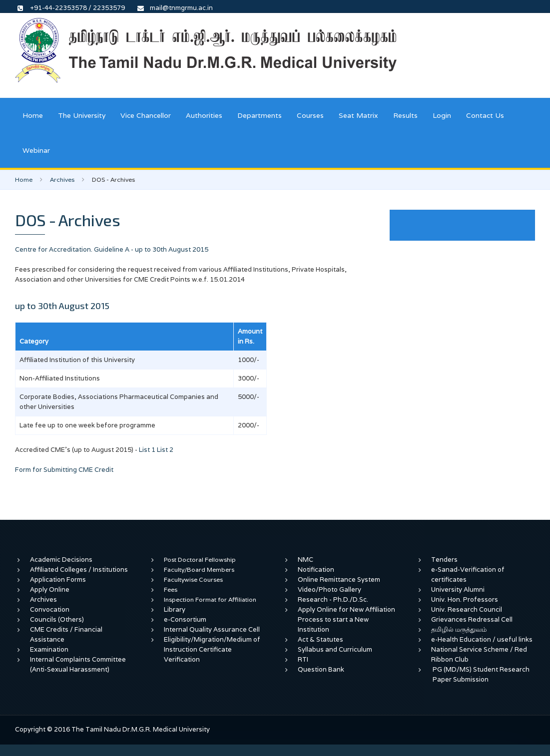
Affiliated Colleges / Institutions (79, 569)
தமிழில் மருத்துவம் (459, 629)
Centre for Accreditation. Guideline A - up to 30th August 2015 (112, 249)
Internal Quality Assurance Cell (212, 629)
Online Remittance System (339, 579)
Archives (62, 180)
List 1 (147, 450)
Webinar (36, 150)
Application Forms (58, 579)
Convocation (50, 609)
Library (175, 609)
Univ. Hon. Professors (465, 599)
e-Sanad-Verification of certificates (468, 574)
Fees (171, 589)
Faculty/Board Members (199, 569)
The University (82, 115)
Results (405, 115)
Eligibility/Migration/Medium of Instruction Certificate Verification (212, 649)
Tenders (444, 560)
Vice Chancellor (146, 115)
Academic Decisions (61, 560)
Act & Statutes (320, 639)
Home (33, 115)
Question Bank (321, 669)
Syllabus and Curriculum (335, 649)
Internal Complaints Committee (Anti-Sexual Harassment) (78, 664)
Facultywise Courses (193, 579)
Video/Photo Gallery (329, 589)
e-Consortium (185, 619)
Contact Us (485, 115)
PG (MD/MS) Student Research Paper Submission (481, 674)
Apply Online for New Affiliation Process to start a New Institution (346, 619)
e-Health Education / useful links (482, 639)
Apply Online (50, 589)
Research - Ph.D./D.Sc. (333, 599)
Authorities (204, 115)
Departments (260, 115)
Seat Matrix (358, 115)
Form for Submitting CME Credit (64, 470)
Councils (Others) (57, 619)
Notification (316, 569)
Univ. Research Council (467, 609)
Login (442, 115)
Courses (310, 115)
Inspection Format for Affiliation (210, 599)
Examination (49, 649)
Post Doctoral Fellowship (200, 560)
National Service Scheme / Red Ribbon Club (479, 654)
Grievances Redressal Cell (472, 619)
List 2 (165, 450)
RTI (303, 659)
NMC (305, 560)
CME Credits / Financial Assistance (66, 634)
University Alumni (458, 589)
